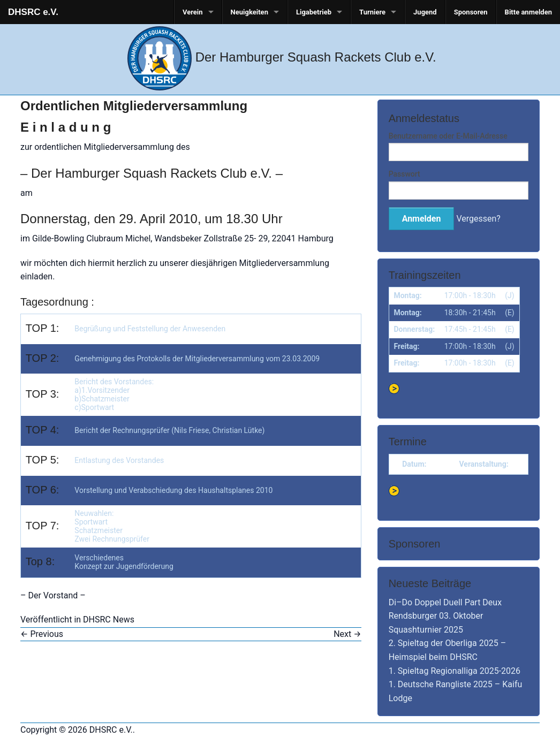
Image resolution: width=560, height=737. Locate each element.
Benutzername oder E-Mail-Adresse (448, 136)
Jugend (425, 12)
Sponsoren (471, 12)
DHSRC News (109, 620)
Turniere (372, 12)
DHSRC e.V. (33, 12)
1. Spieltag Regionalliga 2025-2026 (455, 671)
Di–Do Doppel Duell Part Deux (445, 602)
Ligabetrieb (314, 12)
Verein (193, 12)
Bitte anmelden (528, 12)
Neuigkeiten (249, 12)
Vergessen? (478, 219)
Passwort (404, 174)
